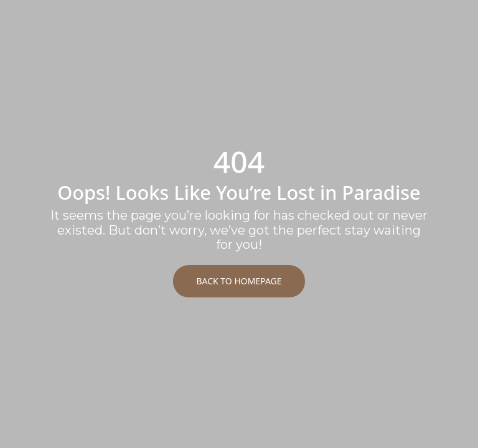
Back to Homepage (239, 281)
